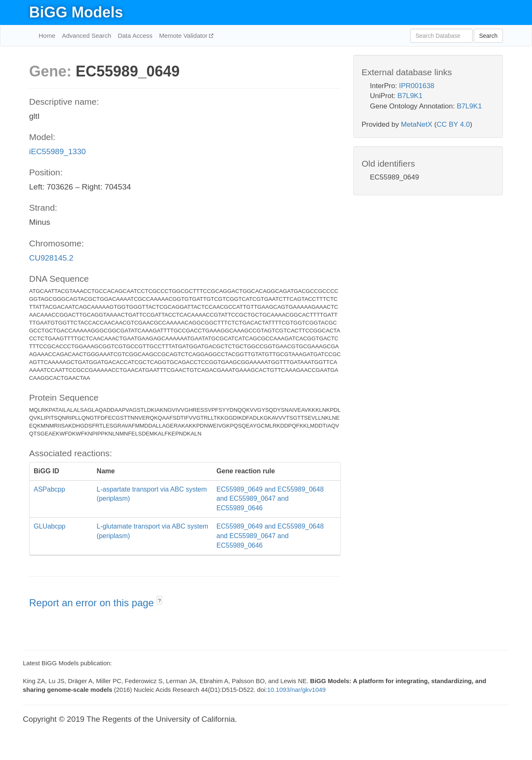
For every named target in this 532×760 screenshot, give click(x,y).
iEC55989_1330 (57, 151)
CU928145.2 (51, 258)
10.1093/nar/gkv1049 (297, 690)
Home (47, 36)
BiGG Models (76, 12)
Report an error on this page (93, 603)
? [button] (159, 601)
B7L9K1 (410, 96)
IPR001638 (417, 86)
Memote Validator (184, 36)
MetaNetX (417, 124)
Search (488, 36)
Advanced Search (86, 36)
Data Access (135, 36)
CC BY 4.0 (453, 124)
